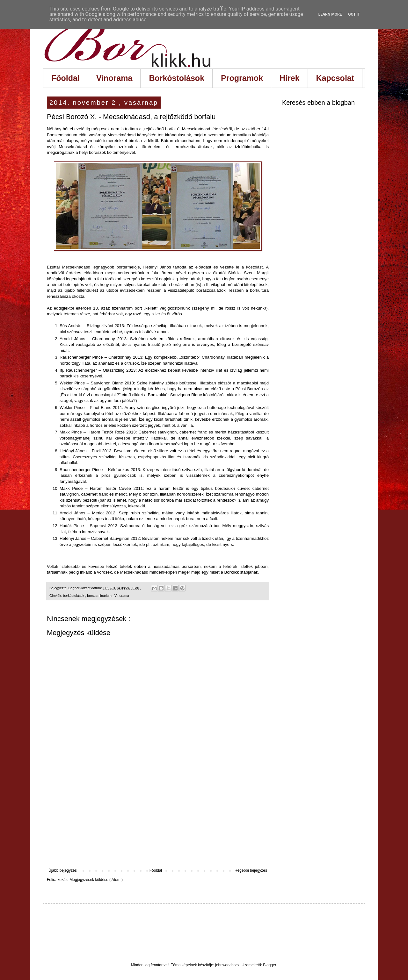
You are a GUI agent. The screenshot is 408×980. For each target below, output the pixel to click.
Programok (242, 78)
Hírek (290, 78)
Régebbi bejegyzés (251, 870)
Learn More (330, 14)
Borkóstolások (177, 78)
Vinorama (114, 78)
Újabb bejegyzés (63, 870)
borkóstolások (74, 596)
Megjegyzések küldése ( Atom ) (96, 880)
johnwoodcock (227, 965)
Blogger (270, 965)
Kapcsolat (335, 78)
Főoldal (66, 78)
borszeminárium (100, 596)
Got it (354, 14)
